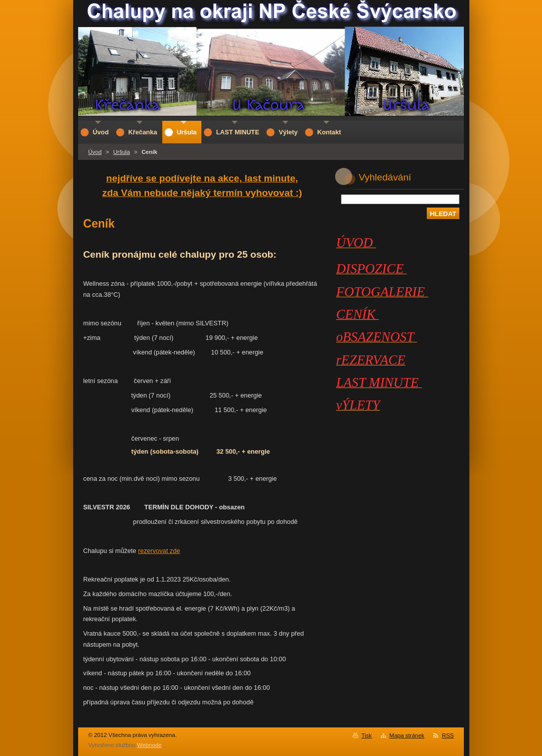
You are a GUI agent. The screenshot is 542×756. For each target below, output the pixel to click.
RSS (448, 735)
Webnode (150, 745)
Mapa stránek (407, 735)
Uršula (121, 152)
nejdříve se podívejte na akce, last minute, (202, 178)
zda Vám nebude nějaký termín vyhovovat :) (202, 193)
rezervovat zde (159, 551)
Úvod (95, 152)
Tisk (366, 735)
